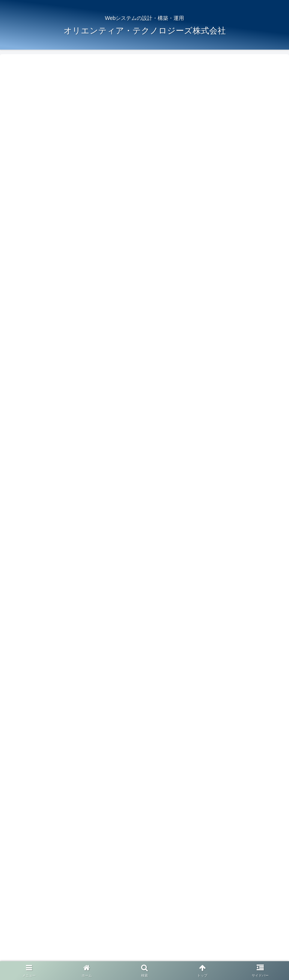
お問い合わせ (144, 956)
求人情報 (50, 945)
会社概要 (239, 934)
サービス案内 (144, 934)
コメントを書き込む (145, 843)
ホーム (50, 934)
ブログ (144, 945)
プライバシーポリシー (239, 945)
